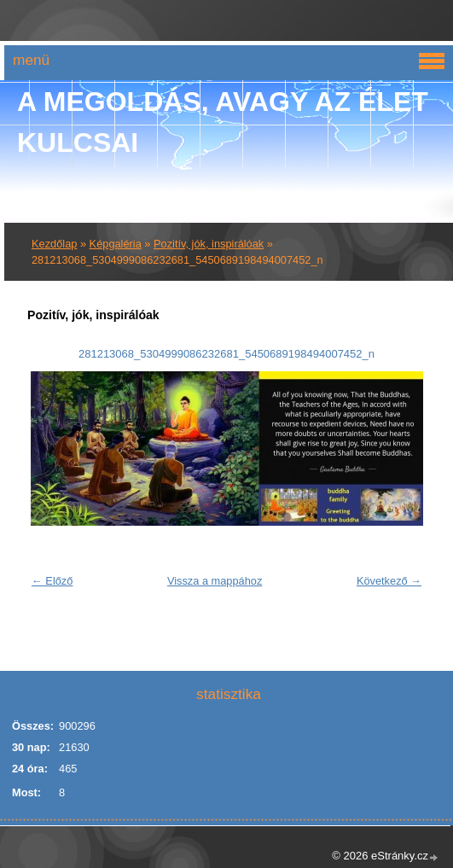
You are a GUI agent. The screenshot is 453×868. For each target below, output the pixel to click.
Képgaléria (116, 244)
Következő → (389, 581)
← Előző (52, 581)
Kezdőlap (54, 244)
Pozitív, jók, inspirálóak (209, 244)
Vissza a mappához (215, 581)
